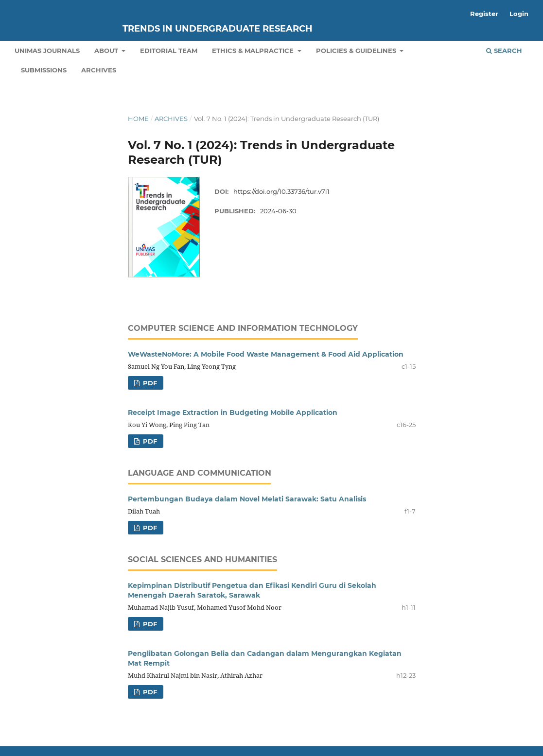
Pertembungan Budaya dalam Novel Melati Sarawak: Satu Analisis (247, 499)
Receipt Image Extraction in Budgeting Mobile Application (233, 412)
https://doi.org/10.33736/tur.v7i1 (281, 191)
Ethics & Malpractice (254, 51)
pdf (149, 383)
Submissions (44, 70)
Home (138, 119)
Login (519, 14)
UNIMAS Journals (47, 51)
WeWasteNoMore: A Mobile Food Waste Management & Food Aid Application (266, 354)
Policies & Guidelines (357, 51)
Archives (99, 70)
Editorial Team (169, 51)
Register (484, 14)
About (107, 51)
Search (504, 51)
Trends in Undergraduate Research (218, 29)
